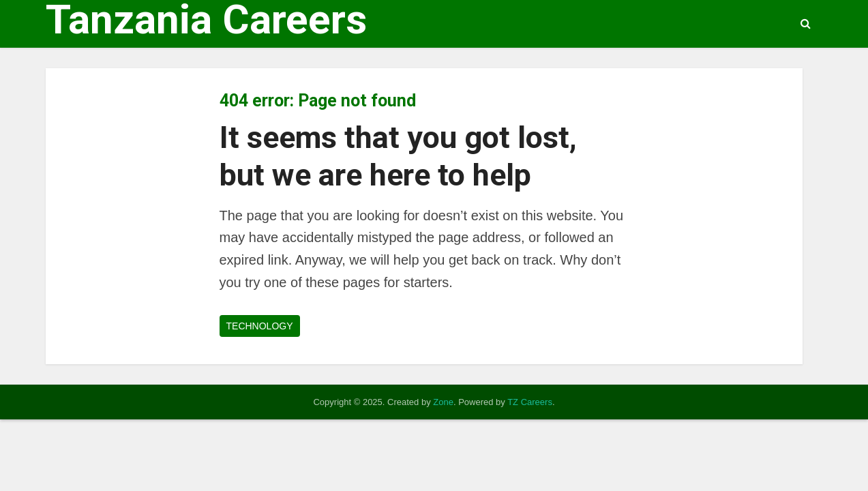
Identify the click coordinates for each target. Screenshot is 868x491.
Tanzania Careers (206, 20)
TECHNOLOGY (260, 326)
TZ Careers (530, 402)
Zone (443, 402)
